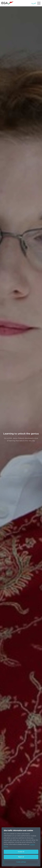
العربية (34, 3)
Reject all (21, 857)
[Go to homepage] (7, 3)
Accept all (21, 852)
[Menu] (39, 3)
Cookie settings (21, 862)
